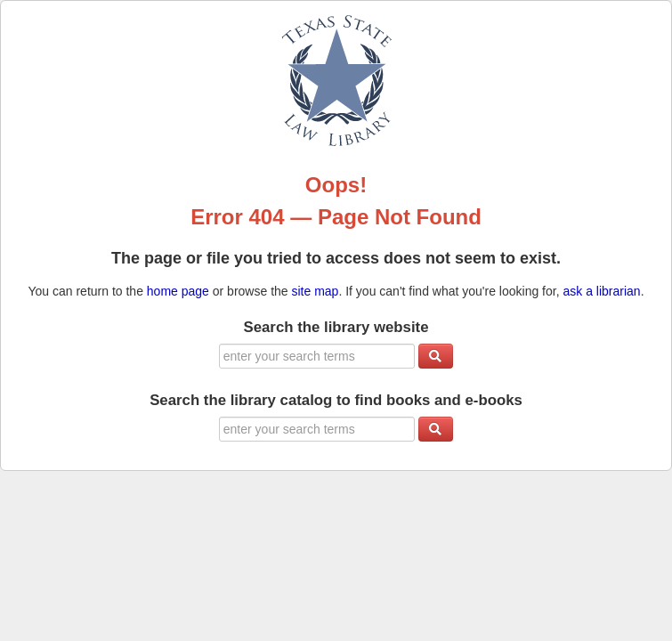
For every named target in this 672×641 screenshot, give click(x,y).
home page (178, 291)
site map (316, 291)
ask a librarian (601, 291)
